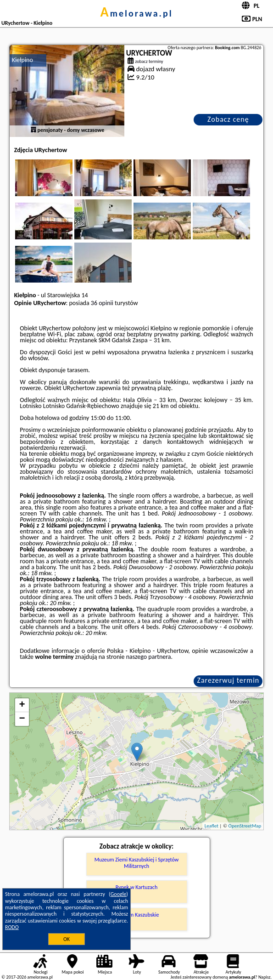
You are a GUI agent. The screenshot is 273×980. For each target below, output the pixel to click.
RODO (12, 927)
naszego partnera (149, 657)
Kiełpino (22, 60)
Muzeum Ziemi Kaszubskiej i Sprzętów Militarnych (137, 863)
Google (119, 894)
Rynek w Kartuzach (136, 887)
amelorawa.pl (136, 13)
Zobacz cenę (228, 119)
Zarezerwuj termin (228, 680)
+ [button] (22, 705)
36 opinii (102, 303)
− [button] (22, 719)
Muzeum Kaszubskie (136, 915)
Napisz (265, 977)
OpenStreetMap (245, 826)
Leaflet (212, 826)
